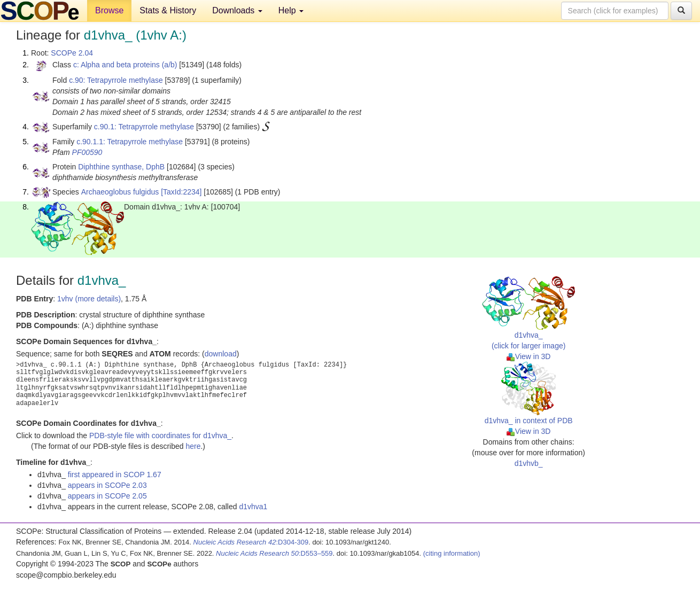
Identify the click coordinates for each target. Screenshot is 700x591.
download (221, 354)
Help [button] (291, 10)
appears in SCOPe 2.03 (107, 485)
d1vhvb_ (529, 463)
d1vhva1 (253, 507)
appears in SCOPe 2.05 (107, 496)
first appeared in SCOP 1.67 (115, 475)
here (193, 446)
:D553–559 (274, 553)
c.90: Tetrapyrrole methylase (116, 80)
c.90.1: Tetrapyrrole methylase (144, 127)
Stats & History (168, 10)
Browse (109, 10)
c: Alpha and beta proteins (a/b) (125, 65)
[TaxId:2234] (181, 192)
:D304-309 (251, 542)
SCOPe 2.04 (72, 53)
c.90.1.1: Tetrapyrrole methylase (130, 142)
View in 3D (529, 356)
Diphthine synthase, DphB (121, 167)
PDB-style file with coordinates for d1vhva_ (160, 436)
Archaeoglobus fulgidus (120, 192)
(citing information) (452, 553)
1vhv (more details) (89, 299)
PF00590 (87, 152)
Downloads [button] (237, 10)
